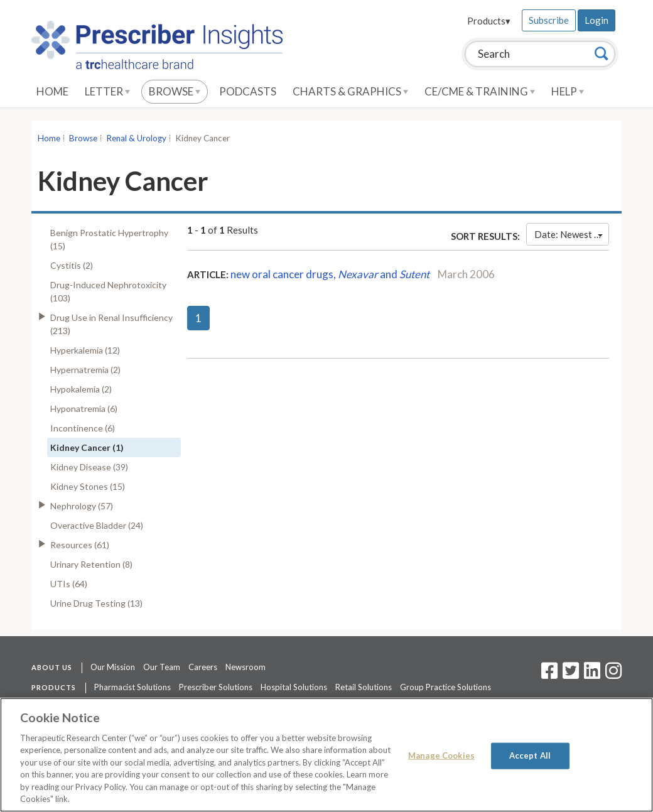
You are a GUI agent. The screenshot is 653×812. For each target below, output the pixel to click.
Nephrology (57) (82, 506)
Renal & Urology (136, 138)
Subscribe (549, 20)
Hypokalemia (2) (81, 389)
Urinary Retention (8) (91, 564)
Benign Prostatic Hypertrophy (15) (109, 239)
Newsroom (246, 667)
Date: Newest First (572, 234)
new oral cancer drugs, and (330, 274)
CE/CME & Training (480, 91)
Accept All (530, 755)
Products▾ (489, 21)
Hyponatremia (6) (84, 409)
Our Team (162, 667)
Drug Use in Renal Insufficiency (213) (111, 324)
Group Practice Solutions (445, 687)
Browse (175, 91)
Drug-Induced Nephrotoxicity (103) (108, 291)
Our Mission (113, 667)
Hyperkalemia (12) (85, 350)
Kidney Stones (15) (88, 486)
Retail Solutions (364, 687)
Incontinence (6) (83, 428)
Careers (203, 667)
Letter (107, 91)
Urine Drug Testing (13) (96, 603)
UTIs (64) (69, 584)
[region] (326, 755)
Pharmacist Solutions (132, 687)
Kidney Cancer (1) (87, 447)
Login (596, 20)
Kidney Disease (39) (89, 467)
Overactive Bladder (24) (97, 525)
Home (52, 91)
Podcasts (248, 91)
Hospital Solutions (294, 687)
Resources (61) (80, 545)
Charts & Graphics (350, 91)
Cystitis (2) (72, 265)
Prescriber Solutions (216, 687)
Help (568, 91)
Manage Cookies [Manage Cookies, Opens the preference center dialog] (441, 755)
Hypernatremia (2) (85, 370)
